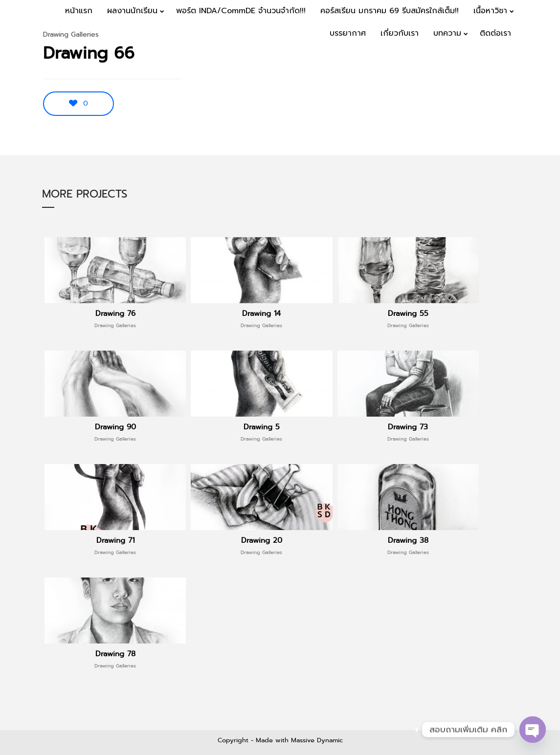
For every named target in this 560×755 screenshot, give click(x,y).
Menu (531, 65)
